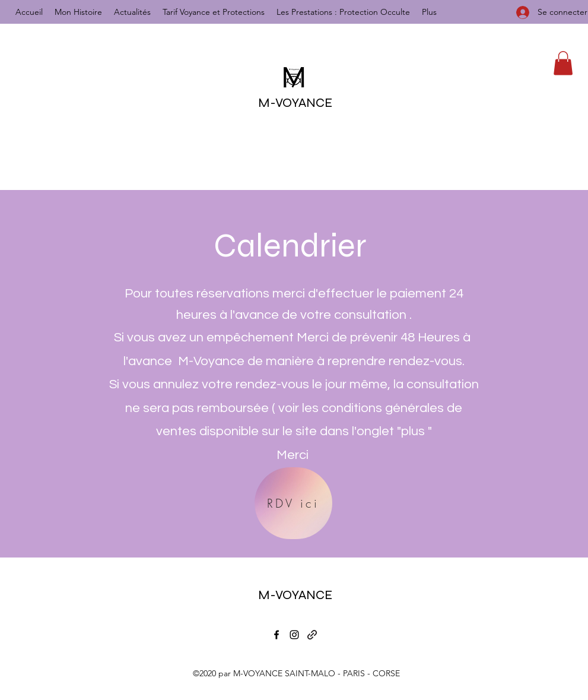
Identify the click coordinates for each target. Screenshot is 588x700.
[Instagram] (294, 635)
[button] (563, 63)
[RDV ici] (293, 503)
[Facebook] (276, 635)
